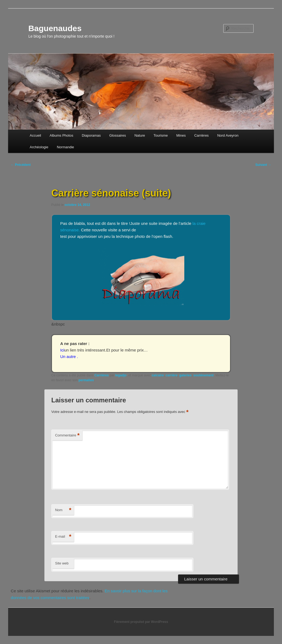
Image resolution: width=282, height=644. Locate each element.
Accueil (35, 135)
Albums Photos (61, 135)
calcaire (158, 375)
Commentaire (67, 436)
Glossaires (118, 135)
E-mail (63, 537)
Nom (63, 510)
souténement (204, 375)
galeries (186, 375)
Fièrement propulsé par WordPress (141, 622)
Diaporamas (91, 135)
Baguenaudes (55, 28)
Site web (62, 563)
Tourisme (161, 135)
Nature (140, 135)
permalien (86, 380)
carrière (172, 375)
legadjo (121, 375)
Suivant (263, 165)
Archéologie (39, 147)
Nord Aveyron (228, 135)
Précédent (21, 165)
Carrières (201, 135)
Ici (62, 350)
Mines (181, 135)
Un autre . (69, 356)
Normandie (65, 147)
